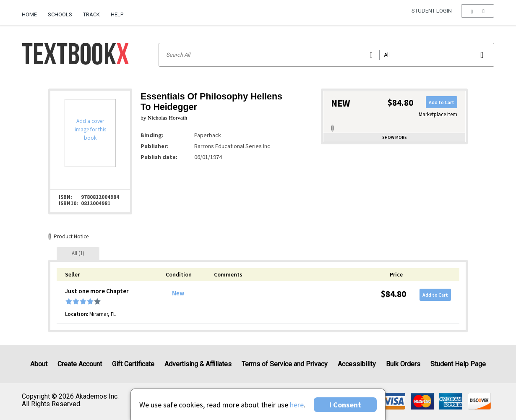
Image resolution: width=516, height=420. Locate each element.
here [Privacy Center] (297, 405)
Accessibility (357, 364)
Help (117, 14)
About (39, 364)
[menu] (478, 15)
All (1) (78, 253)
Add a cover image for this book (90, 129)
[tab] (78, 253)
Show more (394, 137)
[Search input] (326, 55)
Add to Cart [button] (442, 102)
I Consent (345, 405)
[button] (478, 15)
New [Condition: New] (178, 293)
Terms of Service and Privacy (285, 364)
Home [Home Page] (29, 14)
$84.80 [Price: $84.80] (394, 294)
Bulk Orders (403, 364)
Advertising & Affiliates (198, 364)
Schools (60, 14)
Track (91, 14)
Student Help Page (458, 364)
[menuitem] (32, 11)
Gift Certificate (133, 364)
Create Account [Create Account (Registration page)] (80, 364)
